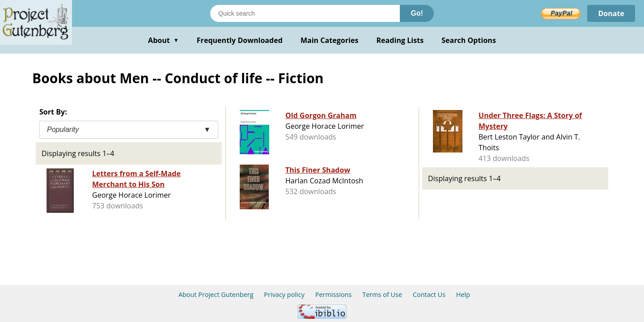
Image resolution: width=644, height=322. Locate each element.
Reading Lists (400, 40)
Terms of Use (382, 294)
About (163, 40)
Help (463, 294)
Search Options (469, 40)
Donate (611, 13)
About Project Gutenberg (216, 294)
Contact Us (429, 294)
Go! (417, 13)
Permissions (334, 294)
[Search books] (305, 13)
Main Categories (330, 40)
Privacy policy (284, 294)
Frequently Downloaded (240, 40)
